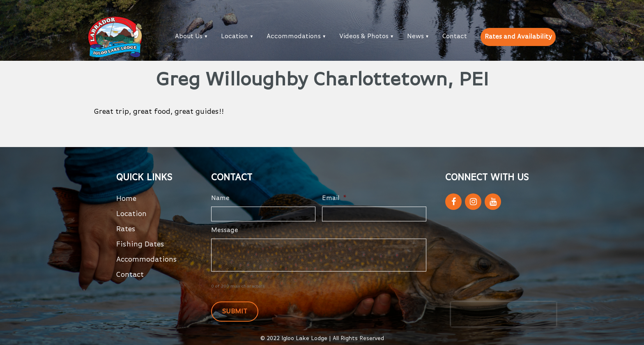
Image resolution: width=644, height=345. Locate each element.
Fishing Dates (140, 244)
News (415, 37)
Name (220, 198)
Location (235, 37)
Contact (455, 37)
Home (126, 199)
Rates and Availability (518, 37)
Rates (126, 229)
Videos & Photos (364, 37)
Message (225, 230)
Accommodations (294, 37)
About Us (189, 37)
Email (334, 198)
